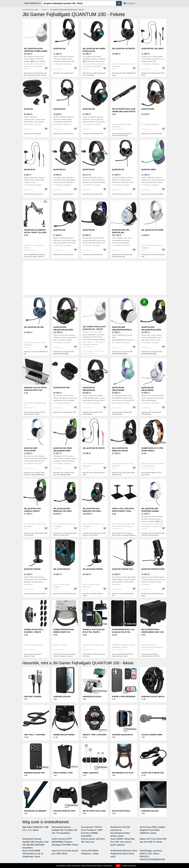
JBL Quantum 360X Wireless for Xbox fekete (62, 511)
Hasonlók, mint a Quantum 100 (63, 73)
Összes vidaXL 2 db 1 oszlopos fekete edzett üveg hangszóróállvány (124, 534)
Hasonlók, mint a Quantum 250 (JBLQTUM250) (151, 413)
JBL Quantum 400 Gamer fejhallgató (94, 50)
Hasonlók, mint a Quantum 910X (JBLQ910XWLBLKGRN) (64, 353)
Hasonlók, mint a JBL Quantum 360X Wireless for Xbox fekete (65, 534)
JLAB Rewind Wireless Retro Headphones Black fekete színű (124, 854)
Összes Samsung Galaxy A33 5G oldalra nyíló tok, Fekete (34, 413)
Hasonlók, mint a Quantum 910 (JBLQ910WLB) (92, 413)
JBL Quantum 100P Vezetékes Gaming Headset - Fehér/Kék (151, 511)
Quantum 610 (59, 170)
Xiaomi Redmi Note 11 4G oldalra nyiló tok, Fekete (123, 632)
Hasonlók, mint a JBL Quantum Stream (93, 595)
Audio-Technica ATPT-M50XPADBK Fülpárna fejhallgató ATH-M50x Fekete (65, 842)
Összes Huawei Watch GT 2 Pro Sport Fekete (151, 474)
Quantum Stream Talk (123, 569)
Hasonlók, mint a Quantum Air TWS (65, 412)
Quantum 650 (89, 230)
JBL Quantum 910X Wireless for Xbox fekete (92, 511)
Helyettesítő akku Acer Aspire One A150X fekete (124, 110)
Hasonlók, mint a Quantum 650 (92, 255)
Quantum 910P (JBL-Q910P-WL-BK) (121, 231)
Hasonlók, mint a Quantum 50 (33, 194)
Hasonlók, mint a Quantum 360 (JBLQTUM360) (122, 413)
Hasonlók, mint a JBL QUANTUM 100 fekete (124, 74)
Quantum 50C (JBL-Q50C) (152, 49)
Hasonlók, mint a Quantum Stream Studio (152, 595)
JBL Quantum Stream (93, 569)
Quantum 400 (89, 109)
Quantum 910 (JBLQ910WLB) (89, 389)
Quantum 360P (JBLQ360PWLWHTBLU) (122, 328)
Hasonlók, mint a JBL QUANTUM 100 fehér (153, 256)
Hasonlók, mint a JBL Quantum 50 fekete (94, 474)
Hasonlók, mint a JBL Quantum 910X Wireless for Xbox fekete (94, 534)
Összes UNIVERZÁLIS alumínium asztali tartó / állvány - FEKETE (35, 256)
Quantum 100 (59, 49)
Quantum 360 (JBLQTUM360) (118, 389)
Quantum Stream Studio (153, 569)
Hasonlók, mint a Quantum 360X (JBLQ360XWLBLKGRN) (152, 353)
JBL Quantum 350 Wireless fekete (120, 449)
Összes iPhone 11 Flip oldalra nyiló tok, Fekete (94, 655)
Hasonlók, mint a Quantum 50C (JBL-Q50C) (153, 74)
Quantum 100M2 (149, 170)
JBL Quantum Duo (62, 569)
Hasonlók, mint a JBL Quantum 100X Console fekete (36, 534)
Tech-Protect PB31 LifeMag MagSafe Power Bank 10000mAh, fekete (152, 830)
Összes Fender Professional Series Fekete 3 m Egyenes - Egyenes (64, 655)
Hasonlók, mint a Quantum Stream (35, 594)
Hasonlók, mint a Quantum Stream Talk (123, 595)
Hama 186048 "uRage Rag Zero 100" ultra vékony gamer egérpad (122, 842)
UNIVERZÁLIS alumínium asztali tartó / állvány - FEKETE (35, 233)
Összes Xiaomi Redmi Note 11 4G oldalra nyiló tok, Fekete (123, 655)
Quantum (28, 109)
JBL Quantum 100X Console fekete (32, 510)
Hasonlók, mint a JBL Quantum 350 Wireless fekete (123, 474)
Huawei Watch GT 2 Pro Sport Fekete (152, 449)
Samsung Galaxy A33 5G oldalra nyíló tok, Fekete (35, 390)
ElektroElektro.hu (33, 3)
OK (118, 866)
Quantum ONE (148, 109)
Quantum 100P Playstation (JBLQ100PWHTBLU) (33, 451)
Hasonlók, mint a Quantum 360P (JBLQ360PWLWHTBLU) (122, 353)
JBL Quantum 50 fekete (94, 448)
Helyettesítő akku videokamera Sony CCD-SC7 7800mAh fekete (153, 632)
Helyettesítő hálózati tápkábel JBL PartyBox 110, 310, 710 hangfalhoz (65, 830)
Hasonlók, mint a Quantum (32, 134)
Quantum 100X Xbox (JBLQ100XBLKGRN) (63, 449)
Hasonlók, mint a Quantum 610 (63, 194)
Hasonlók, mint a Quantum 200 (63, 134)
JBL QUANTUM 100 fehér (152, 230)
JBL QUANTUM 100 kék (34, 327)
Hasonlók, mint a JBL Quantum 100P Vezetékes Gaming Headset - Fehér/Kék (153, 535)
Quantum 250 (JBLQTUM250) (147, 389)
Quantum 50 (30, 170)
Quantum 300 (118, 170)
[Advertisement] (94, 278)
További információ (129, 866)
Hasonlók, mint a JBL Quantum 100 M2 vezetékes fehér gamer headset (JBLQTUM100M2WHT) (35, 75)
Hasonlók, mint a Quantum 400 (92, 134)
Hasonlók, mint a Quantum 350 (63, 255)
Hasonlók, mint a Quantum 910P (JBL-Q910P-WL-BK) (122, 256)
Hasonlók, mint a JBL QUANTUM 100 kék (36, 353)
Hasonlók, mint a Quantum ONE (151, 134)
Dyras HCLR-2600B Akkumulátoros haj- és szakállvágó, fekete (33, 854)
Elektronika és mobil (30, 10)
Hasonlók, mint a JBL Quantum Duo (65, 594)
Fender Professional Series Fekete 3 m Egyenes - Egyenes (64, 632)
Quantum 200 (59, 109)
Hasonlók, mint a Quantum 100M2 (152, 194)
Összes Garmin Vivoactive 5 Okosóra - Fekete (33, 655)
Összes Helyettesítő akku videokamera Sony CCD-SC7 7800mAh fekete (150, 656)
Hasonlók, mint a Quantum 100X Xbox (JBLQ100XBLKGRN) (64, 474)
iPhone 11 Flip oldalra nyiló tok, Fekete (94, 631)
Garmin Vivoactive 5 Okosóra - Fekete (34, 631)
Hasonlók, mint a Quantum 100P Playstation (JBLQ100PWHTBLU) (34, 474)
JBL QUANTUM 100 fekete (123, 49)
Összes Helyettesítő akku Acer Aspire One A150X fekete (122, 135)
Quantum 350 (59, 230)
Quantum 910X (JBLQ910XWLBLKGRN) (63, 328)
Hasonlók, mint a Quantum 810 (92, 194)
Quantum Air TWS (61, 388)
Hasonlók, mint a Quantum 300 (122, 194)
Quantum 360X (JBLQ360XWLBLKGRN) (151, 328)
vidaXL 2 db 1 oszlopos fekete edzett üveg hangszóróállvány (123, 511)
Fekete (44, 10)
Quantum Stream (32, 569)
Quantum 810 (89, 170)
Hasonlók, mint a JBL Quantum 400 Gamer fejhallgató (94, 74)
